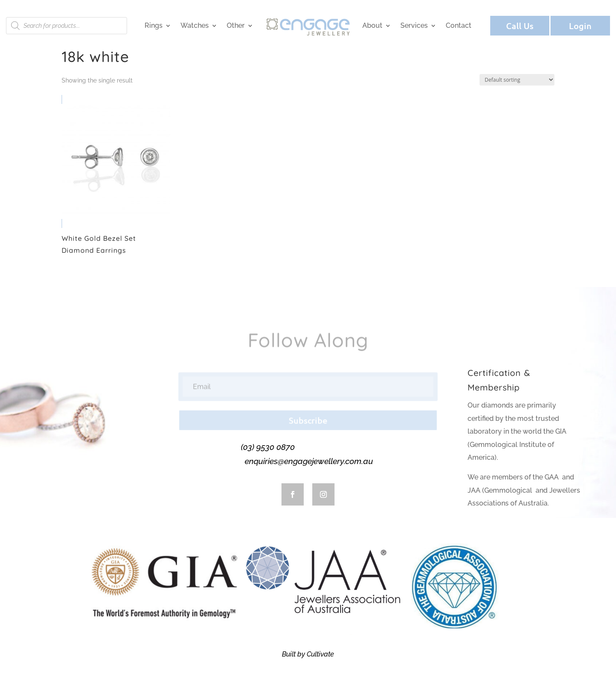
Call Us (520, 26)
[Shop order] (517, 80)
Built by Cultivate (308, 654)
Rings (154, 25)
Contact (459, 25)
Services (414, 25)
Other (236, 25)
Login (580, 26)
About (372, 25)
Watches (195, 25)
